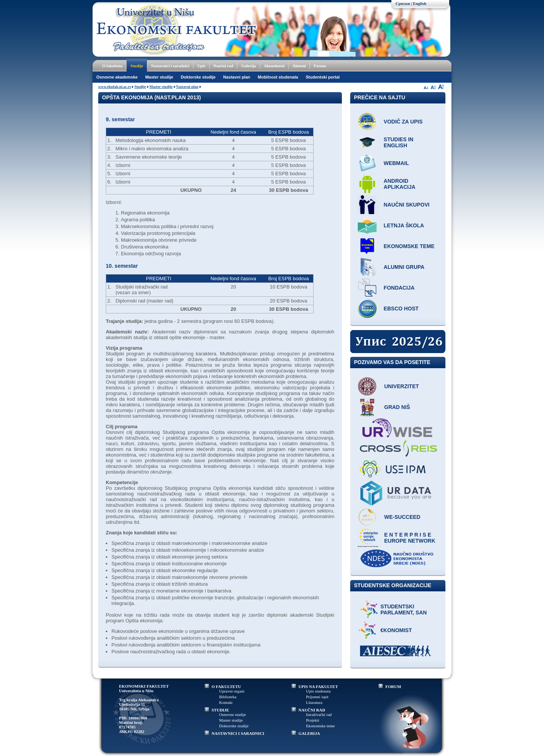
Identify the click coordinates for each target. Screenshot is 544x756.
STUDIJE (220, 710)
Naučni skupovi (407, 205)
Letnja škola (404, 225)
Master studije (159, 77)
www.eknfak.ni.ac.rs (115, 87)
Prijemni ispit (317, 697)
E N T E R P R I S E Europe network (410, 538)
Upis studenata (318, 691)
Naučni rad (223, 66)
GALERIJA (309, 733)
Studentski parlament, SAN (404, 609)
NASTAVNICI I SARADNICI (238, 733)
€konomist (396, 630)
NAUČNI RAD (312, 710)
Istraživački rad (319, 714)
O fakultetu (112, 66)
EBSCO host (401, 309)
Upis (201, 66)
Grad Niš (397, 407)
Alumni (299, 66)
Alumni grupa (404, 267)
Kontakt (226, 702)
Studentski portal (323, 77)
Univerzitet (402, 386)
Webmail (396, 163)
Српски (403, 3)
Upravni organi (232, 691)
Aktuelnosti (274, 66)
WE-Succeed (402, 517)
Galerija (248, 66)
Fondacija (399, 288)
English (420, 3)
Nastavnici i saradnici (170, 66)
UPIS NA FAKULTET (318, 687)
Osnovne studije (233, 714)
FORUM (393, 687)
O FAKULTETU (226, 687)
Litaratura (314, 702)
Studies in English (399, 142)
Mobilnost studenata (278, 77)
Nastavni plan (237, 77)
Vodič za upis (403, 122)
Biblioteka (228, 697)
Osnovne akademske (117, 77)
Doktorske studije (198, 77)
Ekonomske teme (409, 246)
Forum (320, 66)
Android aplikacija (400, 184)
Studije (137, 66)
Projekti (313, 720)
